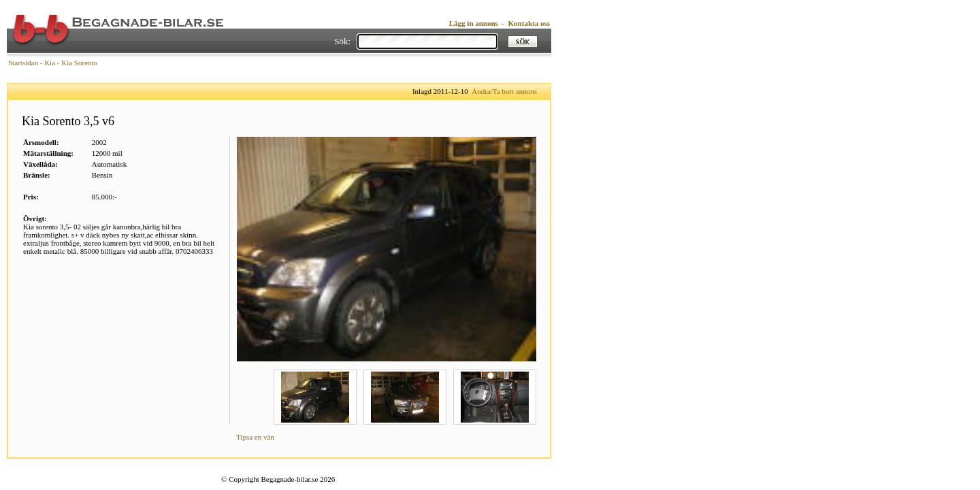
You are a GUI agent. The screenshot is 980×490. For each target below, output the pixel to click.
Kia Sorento (79, 63)
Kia (50, 63)
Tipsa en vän (255, 437)
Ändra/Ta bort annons (504, 91)
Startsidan (23, 63)
